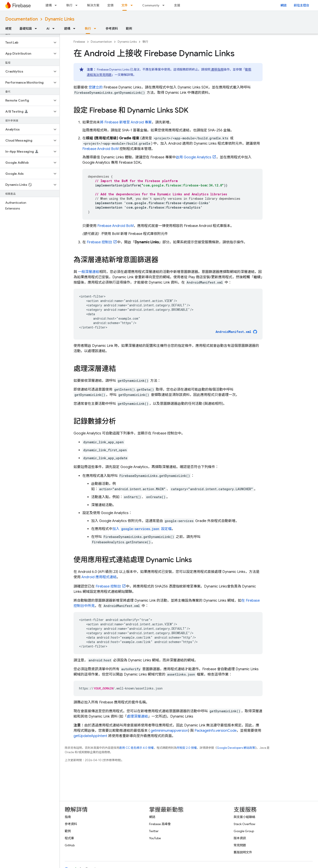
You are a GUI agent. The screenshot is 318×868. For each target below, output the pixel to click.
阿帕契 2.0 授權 (187, 748)
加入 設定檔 (142, 529)
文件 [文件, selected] (125, 5)
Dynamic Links (60, 19)
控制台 (99, 242)
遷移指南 (217, 69)
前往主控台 (301, 5)
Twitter (154, 831)
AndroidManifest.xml (233, 332)
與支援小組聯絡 (244, 817)
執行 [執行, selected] (88, 29)
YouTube (155, 838)
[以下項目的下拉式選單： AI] (55, 29)
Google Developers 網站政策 (236, 748)
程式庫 (69, 838)
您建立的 (95, 87)
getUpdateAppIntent (90, 736)
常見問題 (240, 845)
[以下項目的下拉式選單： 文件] (133, 5)
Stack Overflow (244, 824)
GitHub (70, 845)
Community (151, 5)
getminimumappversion (169, 731)
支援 (177, 5)
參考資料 (112, 29)
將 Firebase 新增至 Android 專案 (126, 122)
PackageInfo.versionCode (216, 731)
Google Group (244, 831)
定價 (110, 5)
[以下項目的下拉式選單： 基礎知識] (37, 29)
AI (48, 29)
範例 (129, 29)
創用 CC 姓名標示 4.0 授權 (136, 748)
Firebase (79, 42)
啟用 (194, 157)
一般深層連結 (88, 272)
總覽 (8, 29)
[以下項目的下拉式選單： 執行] (78, 5)
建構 (49, 5)
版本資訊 (240, 838)
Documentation (22, 19)
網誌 (284, 5)
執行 (69, 5)
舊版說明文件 (243, 852)
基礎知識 (26, 29)
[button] (26, 42)
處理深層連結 (137, 716)
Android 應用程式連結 (99, 577)
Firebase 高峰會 (160, 824)
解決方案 (93, 5)
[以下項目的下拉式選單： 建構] (57, 5)
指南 (68, 817)
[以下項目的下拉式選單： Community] (165, 5)
